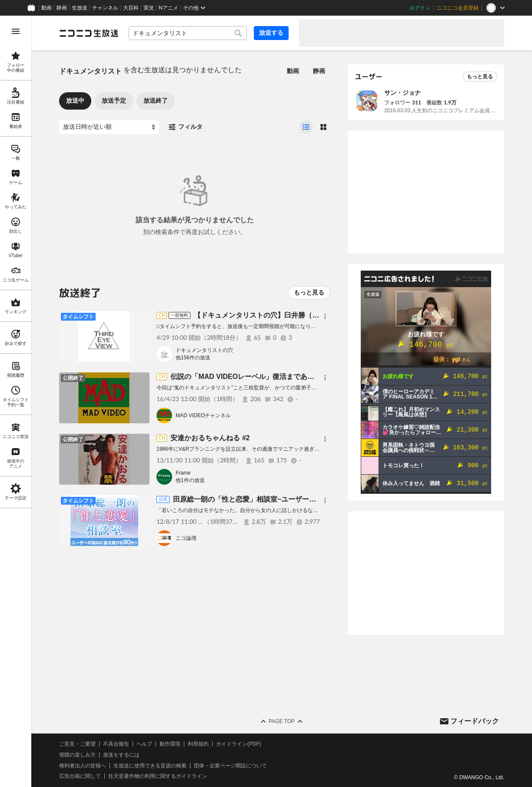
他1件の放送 (190, 480)
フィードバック (475, 721)
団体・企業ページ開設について (230, 766)
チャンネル (105, 8)
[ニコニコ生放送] (89, 33)
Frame (183, 473)
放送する (271, 33)
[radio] (306, 127)
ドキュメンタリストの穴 (204, 350)
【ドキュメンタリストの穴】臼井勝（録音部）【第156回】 (287, 315)
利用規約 (198, 744)
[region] (16, 401)
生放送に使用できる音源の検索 (150, 766)
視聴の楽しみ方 (77, 755)
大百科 (131, 8)
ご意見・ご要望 (77, 744)
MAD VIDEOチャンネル (203, 415)
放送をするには (121, 755)
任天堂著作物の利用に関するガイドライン (158, 776)
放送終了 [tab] (156, 100)
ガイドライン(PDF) (239, 744)
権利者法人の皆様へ (83, 766)
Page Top (282, 721)
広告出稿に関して (80, 776)
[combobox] (188, 33)
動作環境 (170, 744)
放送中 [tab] (75, 100)
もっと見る (309, 292)
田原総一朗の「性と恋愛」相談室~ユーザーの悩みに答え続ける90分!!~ (284, 499)
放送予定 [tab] (114, 100)
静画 (62, 8)
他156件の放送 (193, 358)
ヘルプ (144, 744)
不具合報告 (116, 744)
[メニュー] (325, 316)
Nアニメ (168, 8)
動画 (47, 8)
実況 (149, 8)
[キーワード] (188, 33)
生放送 (80, 8)
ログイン (420, 8)
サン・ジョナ (402, 93)
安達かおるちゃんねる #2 (210, 438)
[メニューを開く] (16, 31)
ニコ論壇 (186, 538)
